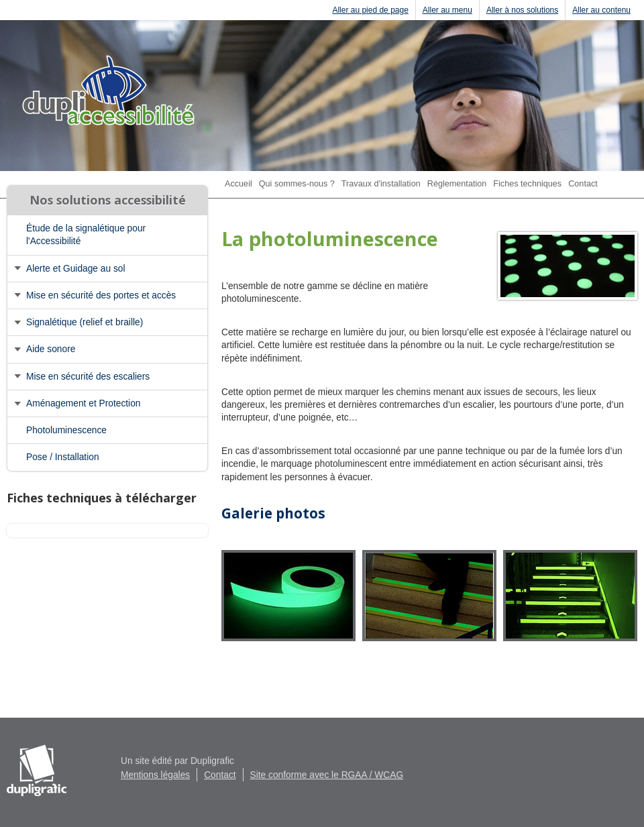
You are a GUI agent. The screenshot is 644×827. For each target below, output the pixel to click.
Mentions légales (155, 775)
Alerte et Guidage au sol (76, 269)
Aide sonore (51, 349)
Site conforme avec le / (327, 775)
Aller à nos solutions (522, 10)
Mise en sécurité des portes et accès (101, 295)
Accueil (238, 184)
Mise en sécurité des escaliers (88, 377)
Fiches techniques (527, 184)
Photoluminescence (66, 430)
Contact (583, 184)
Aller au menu (447, 10)
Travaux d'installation (381, 184)
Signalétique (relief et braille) (85, 322)
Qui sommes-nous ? (297, 184)
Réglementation (457, 184)
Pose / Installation (63, 457)
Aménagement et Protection (83, 403)
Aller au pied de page (370, 10)
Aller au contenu (601, 10)
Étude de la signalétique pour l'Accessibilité (86, 235)
